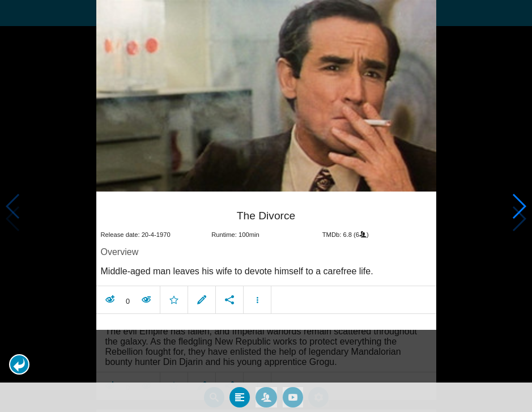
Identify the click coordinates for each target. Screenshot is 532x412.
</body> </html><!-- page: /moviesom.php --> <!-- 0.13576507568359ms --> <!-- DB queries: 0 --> (266, 206)
